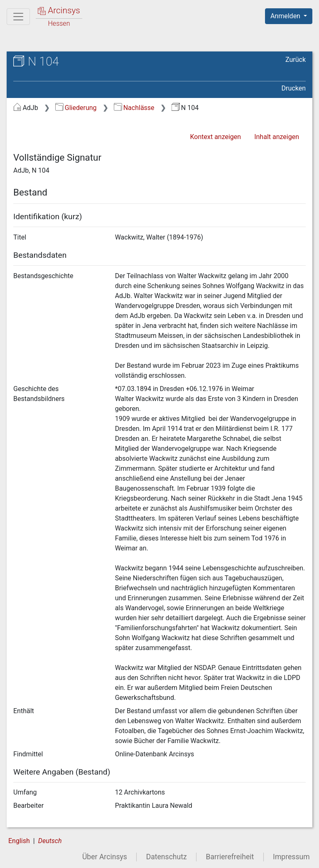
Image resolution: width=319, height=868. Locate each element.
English (19, 841)
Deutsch (50, 841)
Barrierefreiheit (230, 857)
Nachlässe (134, 108)
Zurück (296, 60)
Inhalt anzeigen (277, 137)
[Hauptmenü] (18, 17)
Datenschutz (167, 857)
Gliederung (76, 108)
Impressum (291, 857)
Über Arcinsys (105, 857)
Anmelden (286, 16)
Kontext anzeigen (215, 137)
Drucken (294, 88)
